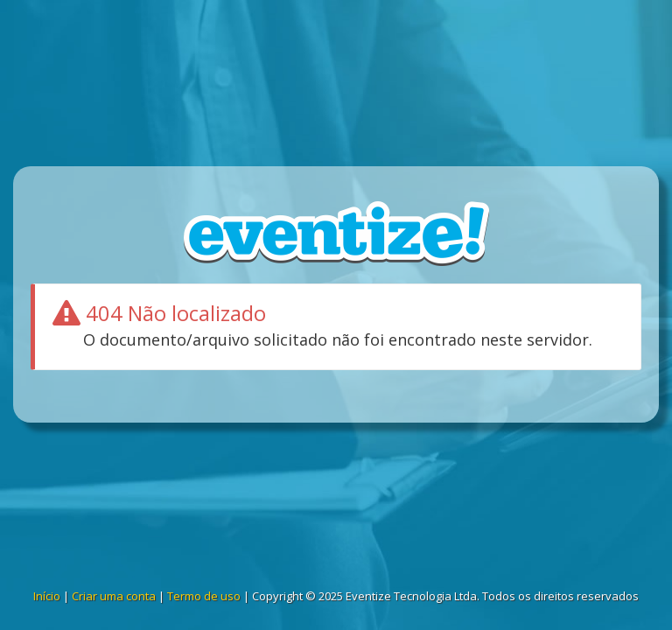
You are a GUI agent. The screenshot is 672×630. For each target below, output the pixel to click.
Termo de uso (204, 596)
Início (47, 596)
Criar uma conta (114, 596)
